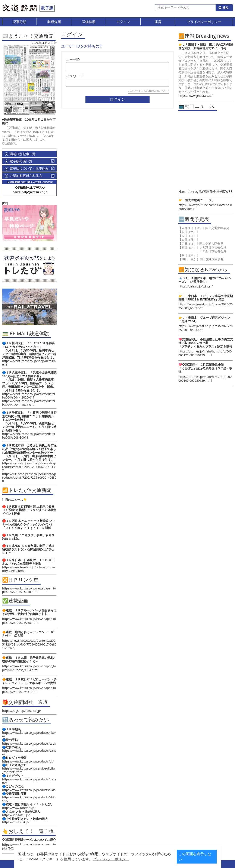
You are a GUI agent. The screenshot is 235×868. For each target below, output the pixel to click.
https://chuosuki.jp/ (16, 822)
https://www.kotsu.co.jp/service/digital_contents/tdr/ (29, 770)
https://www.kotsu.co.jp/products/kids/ (29, 790)
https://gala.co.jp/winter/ (196, 286)
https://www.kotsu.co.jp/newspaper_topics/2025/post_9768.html (29, 621)
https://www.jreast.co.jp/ (195, 96)
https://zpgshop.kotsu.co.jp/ (22, 711)
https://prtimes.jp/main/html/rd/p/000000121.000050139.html (205, 353)
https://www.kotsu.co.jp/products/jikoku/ (29, 734)
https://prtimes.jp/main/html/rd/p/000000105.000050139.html (205, 379)
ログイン (117, 99)
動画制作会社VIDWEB (216, 192)
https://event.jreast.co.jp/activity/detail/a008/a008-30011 (29, 436)
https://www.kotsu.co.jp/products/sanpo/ (29, 752)
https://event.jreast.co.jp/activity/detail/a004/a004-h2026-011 (29, 396)
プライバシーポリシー (119, 859)
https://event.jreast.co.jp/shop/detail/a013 (29, 363)
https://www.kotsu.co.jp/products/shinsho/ (29, 799)
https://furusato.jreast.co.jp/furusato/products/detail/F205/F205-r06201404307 (29, 467)
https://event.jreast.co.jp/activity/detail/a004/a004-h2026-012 (29, 403)
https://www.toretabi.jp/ (19, 808)
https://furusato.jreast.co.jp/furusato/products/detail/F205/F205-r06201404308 (29, 477)
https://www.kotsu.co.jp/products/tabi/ (29, 743)
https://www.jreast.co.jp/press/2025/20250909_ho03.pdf (206, 306)
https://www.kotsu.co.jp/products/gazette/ (29, 781)
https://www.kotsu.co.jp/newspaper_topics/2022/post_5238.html (29, 590)
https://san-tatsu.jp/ (16, 815)
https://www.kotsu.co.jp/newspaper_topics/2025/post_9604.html (29, 668)
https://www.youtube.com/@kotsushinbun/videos (205, 207)
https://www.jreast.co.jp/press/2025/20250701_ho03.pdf (206, 328)
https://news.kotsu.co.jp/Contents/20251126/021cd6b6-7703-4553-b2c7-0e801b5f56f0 (29, 644)
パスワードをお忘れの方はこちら (149, 91)
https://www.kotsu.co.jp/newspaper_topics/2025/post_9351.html (29, 690)
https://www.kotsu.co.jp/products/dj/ (28, 761)
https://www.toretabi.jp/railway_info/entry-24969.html (29, 569)
